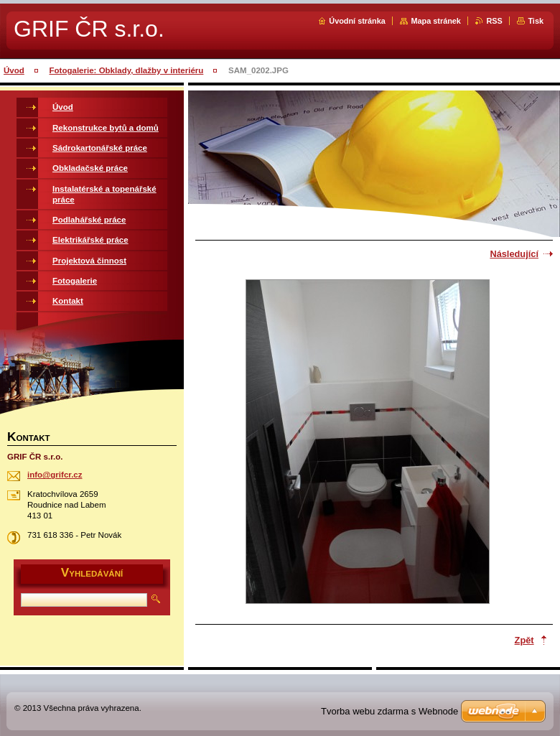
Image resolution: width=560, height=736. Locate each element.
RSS (494, 21)
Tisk (536, 21)
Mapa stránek (436, 21)
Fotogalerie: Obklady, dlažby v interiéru (127, 70)
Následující (514, 254)
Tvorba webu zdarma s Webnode (389, 711)
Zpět (524, 640)
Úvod (14, 70)
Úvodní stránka (357, 21)
